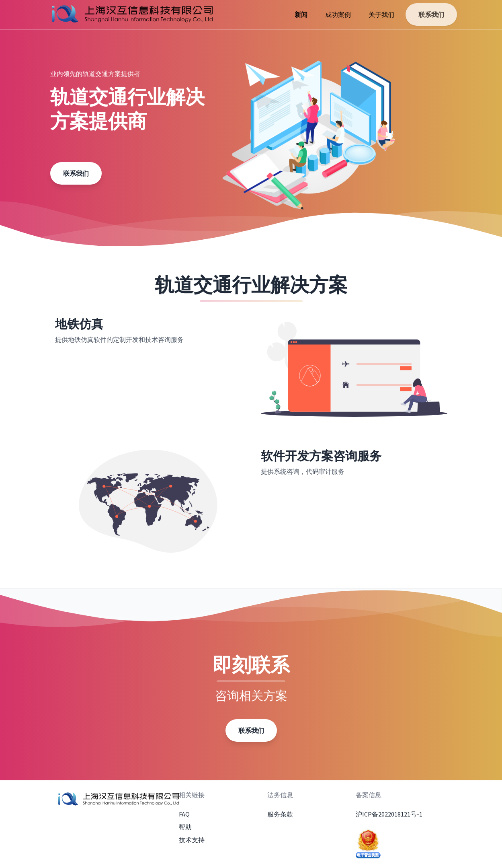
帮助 (185, 827)
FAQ (184, 814)
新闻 (301, 14)
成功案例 (338, 14)
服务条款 (280, 814)
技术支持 (192, 840)
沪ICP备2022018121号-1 (389, 814)
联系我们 (431, 14)
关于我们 (381, 14)
